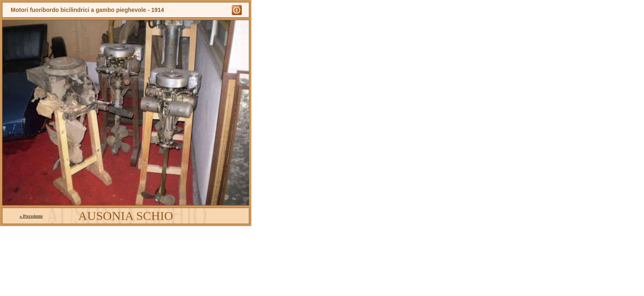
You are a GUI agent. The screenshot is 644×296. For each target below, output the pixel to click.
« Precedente (31, 216)
